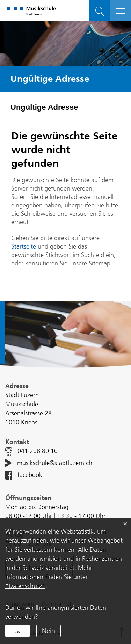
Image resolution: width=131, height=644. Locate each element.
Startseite (24, 247)
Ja (18, 631)
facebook (30, 475)
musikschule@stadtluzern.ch (55, 463)
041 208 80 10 (38, 451)
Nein (49, 631)
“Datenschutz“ (25, 586)
